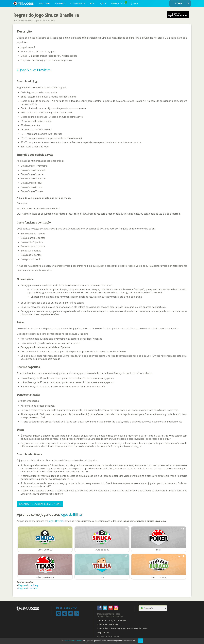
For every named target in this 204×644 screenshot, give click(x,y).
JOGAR (135, 3)
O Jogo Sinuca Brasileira (34, 70)
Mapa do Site (103, 633)
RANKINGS (45, 3)
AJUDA (103, 3)
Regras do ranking (28, 586)
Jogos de (72, 514)
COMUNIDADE (78, 3)
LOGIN (183, 4)
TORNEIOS (60, 3)
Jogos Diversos (56, 521)
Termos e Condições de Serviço (112, 621)
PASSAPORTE (119, 3)
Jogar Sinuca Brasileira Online (40, 504)
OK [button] (140, 641)
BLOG (92, 3)
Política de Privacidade (108, 625)
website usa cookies (74, 641)
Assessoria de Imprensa (108, 637)
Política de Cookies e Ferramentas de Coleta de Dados (122, 629)
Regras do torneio (28, 589)
